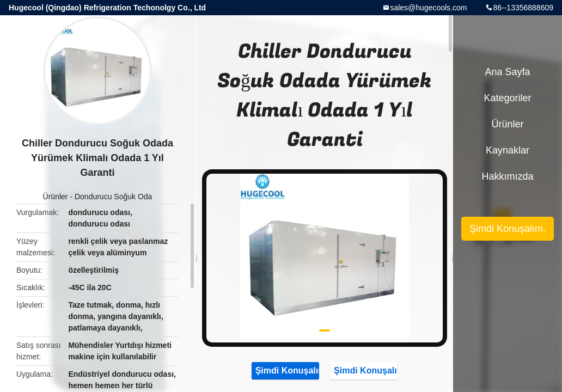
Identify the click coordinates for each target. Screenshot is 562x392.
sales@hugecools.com (428, 8)
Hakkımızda (507, 176)
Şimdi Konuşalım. (285, 370)
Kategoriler (507, 98)
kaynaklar (508, 150)
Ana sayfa (507, 72)
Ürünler (56, 197)
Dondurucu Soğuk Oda (113, 197)
